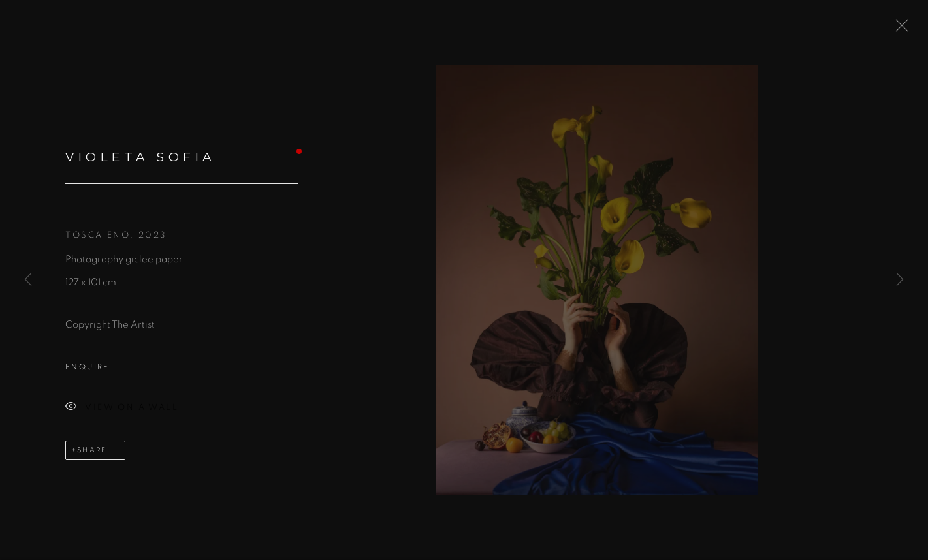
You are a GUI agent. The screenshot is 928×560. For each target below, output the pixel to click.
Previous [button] (28, 280)
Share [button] (92, 453)
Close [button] (899, 29)
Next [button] (900, 280)
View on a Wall (122, 410)
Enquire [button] (88, 369)
